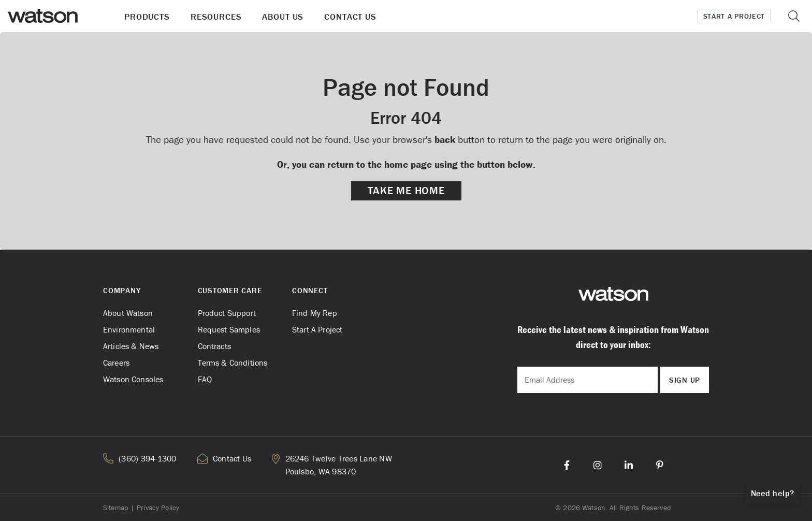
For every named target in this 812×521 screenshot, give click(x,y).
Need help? (773, 493)
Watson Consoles (133, 379)
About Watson (128, 313)
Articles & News (131, 346)
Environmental (129, 329)
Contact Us (350, 17)
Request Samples (229, 329)
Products (147, 17)
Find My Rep (315, 313)
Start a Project (734, 16)
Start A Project (317, 329)
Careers (116, 363)
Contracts (214, 346)
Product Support (227, 313)
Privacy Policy (158, 508)
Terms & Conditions (233, 363)
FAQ (205, 379)
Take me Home (406, 191)
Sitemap (115, 508)
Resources (216, 17)
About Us (283, 17)
